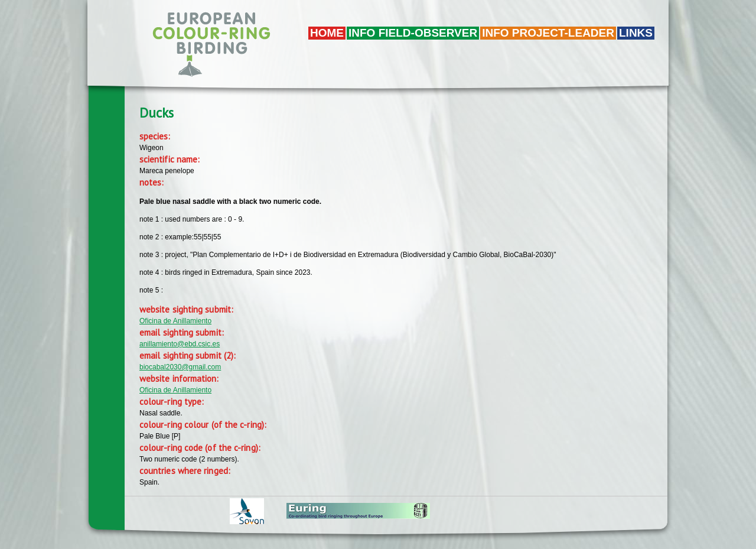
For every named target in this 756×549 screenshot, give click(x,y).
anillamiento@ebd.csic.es (180, 344)
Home (327, 33)
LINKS (636, 33)
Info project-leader (548, 33)
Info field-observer (413, 33)
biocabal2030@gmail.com (180, 367)
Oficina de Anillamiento (175, 321)
